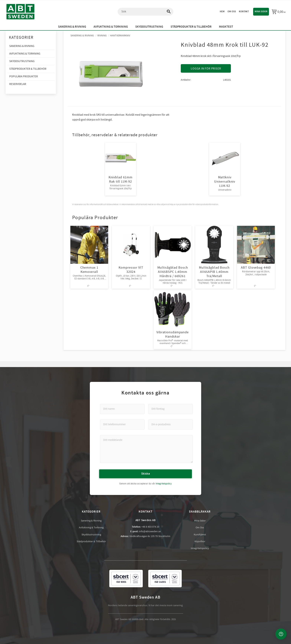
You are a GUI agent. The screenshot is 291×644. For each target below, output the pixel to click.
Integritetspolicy (164, 484)
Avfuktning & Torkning (91, 528)
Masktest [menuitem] (226, 27)
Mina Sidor (200, 521)
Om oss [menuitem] (232, 11)
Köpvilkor (200, 541)
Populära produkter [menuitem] (24, 76)
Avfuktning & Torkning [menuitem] (111, 27)
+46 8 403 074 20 (150, 527)
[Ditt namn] (122, 409)
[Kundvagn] (279, 12)
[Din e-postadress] (171, 425)
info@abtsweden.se (150, 531)
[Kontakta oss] (281, 634)
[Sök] (167, 12)
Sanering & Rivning (91, 521)
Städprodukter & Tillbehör (91, 541)
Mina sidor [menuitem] (261, 11)
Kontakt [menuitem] (244, 11)
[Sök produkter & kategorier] (145, 12)
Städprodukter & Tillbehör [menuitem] (191, 27)
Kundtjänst (200, 535)
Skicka (145, 474)
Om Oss (200, 528)
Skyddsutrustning (91, 535)
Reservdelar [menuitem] (18, 84)
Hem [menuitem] (222, 11)
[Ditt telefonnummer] (122, 425)
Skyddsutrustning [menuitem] (149, 27)
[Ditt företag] (171, 409)
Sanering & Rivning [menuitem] (72, 27)
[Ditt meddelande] (146, 449)
